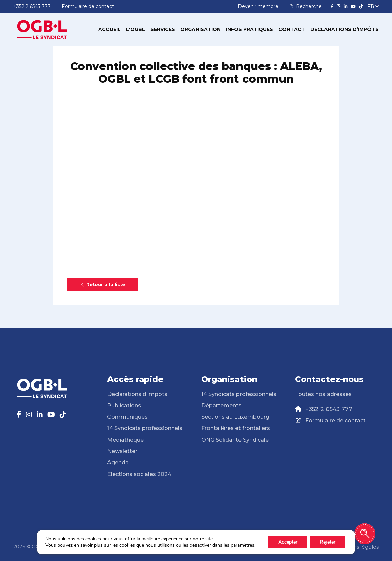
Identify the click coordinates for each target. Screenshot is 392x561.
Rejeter (328, 542)
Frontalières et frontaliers (236, 428)
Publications (124, 405)
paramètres (243, 545)
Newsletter (122, 451)
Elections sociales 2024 (139, 474)
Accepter (288, 542)
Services (163, 29)
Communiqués (127, 417)
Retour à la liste (103, 284)
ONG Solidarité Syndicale (235, 440)
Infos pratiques (250, 29)
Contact (292, 29)
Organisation (201, 29)
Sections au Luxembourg (235, 417)
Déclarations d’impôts (344, 29)
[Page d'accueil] (42, 29)
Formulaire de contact (336, 421)
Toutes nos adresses (323, 394)
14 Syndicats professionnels (145, 428)
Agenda (118, 463)
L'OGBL (136, 29)
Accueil (110, 29)
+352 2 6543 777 (329, 409)
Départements (221, 405)
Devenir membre (259, 6)
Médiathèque (125, 440)
